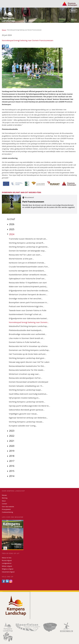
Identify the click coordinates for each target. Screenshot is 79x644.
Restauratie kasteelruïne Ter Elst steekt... (27, 370)
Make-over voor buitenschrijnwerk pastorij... (28, 286)
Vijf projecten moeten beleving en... (24, 398)
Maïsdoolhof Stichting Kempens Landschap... (29, 326)
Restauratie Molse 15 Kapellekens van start (28, 283)
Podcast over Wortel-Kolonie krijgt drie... (27, 306)
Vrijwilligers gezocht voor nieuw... (23, 414)
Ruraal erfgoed (7, 560)
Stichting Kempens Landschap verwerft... (27, 243)
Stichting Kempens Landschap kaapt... (26, 390)
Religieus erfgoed (8, 569)
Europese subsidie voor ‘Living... (23, 426)
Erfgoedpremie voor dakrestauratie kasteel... (29, 318)
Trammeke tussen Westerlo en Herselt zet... (28, 239)
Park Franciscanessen (33, 202)
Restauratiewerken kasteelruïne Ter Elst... (27, 366)
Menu (73, 11)
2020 (12, 446)
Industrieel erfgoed (8, 572)
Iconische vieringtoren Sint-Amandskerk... (27, 271)
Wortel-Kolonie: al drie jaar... (21, 259)
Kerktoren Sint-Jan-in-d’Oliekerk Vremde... (27, 263)
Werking (5, 498)
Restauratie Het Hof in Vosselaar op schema (28, 346)
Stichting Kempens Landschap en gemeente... (29, 247)
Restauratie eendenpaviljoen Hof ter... (26, 378)
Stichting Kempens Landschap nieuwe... (26, 422)
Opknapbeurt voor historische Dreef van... (27, 278)
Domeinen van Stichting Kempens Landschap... (30, 350)
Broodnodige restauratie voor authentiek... (28, 334)
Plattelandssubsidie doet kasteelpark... (26, 330)
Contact (4, 504)
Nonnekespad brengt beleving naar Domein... (29, 322)
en (76, 20)
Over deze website (8, 507)
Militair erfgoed (7, 566)
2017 (12, 461)
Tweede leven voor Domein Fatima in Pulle (28, 310)
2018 (12, 456)
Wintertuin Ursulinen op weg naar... (25, 374)
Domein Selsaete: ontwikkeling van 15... (26, 386)
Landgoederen (7, 563)
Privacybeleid (6, 509)
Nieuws (4, 30)
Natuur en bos (7, 558)
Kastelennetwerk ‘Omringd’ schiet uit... (26, 314)
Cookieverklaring (7, 512)
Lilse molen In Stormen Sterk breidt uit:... (27, 338)
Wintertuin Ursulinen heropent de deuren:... (28, 294)
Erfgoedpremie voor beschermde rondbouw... (29, 290)
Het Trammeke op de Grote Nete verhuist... (28, 354)
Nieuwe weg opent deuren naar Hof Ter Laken (29, 362)
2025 (12, 229)
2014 (12, 476)
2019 (12, 451)
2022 (12, 436)
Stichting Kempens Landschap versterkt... (27, 402)
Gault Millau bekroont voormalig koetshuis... (28, 394)
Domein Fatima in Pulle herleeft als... (25, 342)
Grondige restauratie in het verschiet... (26, 298)
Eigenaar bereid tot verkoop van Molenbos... (28, 418)
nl (72, 20)
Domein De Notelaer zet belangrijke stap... (27, 251)
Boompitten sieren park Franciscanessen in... (29, 302)
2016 (12, 466)
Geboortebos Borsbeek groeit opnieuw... (27, 410)
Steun (4, 501)
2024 (12, 234)
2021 (12, 441)
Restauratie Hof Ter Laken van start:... (25, 255)
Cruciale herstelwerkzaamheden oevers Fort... (29, 267)
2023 (12, 431)
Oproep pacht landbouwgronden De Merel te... (29, 406)
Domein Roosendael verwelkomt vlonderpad (29, 382)
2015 (12, 471)
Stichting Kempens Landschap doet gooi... (27, 358)
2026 (12, 224)
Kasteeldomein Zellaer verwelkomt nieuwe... (28, 275)
